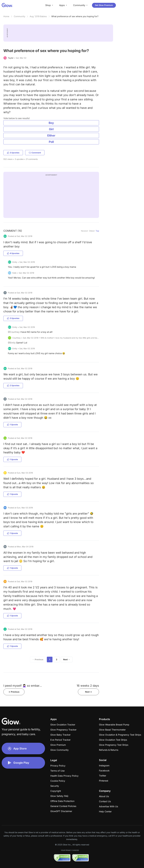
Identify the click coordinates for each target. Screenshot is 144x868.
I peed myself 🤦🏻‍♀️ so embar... (23, 686)
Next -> (88, 692)
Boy (51, 123)
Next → (67, 659)
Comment (35, 153)
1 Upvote (12, 425)
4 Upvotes (13, 253)
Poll (51, 142)
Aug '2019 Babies (38, 16)
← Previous (38, 659)
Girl (51, 129)
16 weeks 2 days (88, 686)
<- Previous (14, 692)
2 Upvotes (13, 385)
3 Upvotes (13, 153)
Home (6, 16)
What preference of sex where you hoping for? (75, 16)
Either (51, 135)
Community (19, 16)
